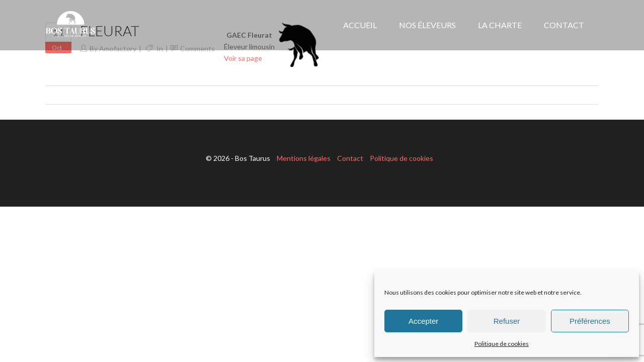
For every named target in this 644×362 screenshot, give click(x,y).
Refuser (507, 321)
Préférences (590, 321)
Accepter (423, 321)
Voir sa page (243, 58)
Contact (350, 158)
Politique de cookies (502, 344)
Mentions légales (304, 158)
